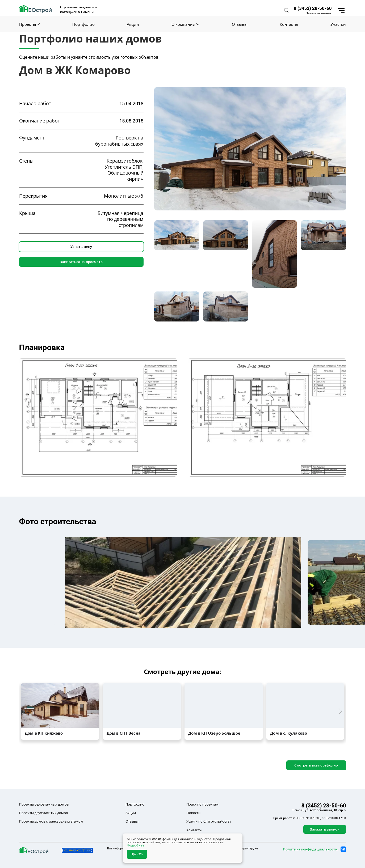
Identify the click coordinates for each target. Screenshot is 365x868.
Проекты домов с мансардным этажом (51, 821)
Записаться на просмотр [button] (81, 262)
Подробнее (136, 845)
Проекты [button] (30, 24)
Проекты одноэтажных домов (44, 804)
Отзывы (240, 24)
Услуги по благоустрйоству (209, 821)
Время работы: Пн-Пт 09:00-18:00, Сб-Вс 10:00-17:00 (310, 818)
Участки (338, 24)
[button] (286, 10)
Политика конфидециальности (310, 849)
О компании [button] (185, 24)
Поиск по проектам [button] (202, 804)
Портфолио (83, 24)
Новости (193, 813)
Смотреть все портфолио (316, 765)
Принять (137, 854)
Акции (133, 24)
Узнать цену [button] (81, 247)
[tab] (177, 235)
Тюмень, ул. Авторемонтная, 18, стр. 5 (319, 810)
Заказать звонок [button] (319, 13)
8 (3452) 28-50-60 (313, 8)
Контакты (289, 24)
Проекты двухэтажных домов (43, 813)
